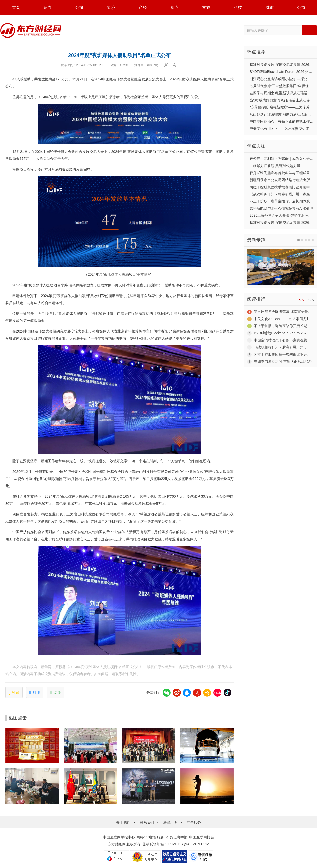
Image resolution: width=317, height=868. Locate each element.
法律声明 (170, 822)
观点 (174, 7)
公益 (301, 7)
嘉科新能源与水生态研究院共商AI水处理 (281, 208)
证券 (48, 7)
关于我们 (123, 822)
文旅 (206, 7)
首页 (16, 7)
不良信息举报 (177, 837)
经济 (111, 7)
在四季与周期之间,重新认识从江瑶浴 (278, 93)
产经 (143, 7)
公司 (79, 7)
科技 (238, 7)
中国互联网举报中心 (119, 837)
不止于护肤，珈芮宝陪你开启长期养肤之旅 (283, 201)
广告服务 (194, 822)
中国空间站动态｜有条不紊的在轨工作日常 (283, 121)
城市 (270, 7)
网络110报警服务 (150, 837)
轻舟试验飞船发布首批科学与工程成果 (280, 173)
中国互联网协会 (202, 837)
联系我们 (147, 822)
